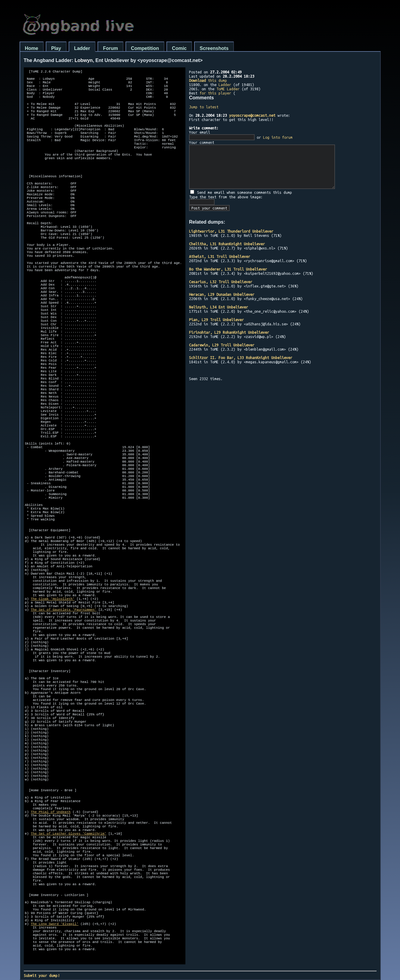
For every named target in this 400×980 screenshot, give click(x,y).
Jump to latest (204, 107)
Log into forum (278, 137)
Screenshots (214, 48)
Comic (179, 48)
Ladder (82, 48)
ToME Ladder (228, 89)
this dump (208, 80)
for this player (215, 93)
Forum (110, 48)
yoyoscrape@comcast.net (252, 115)
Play (56, 48)
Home (32, 48)
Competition (145, 48)
